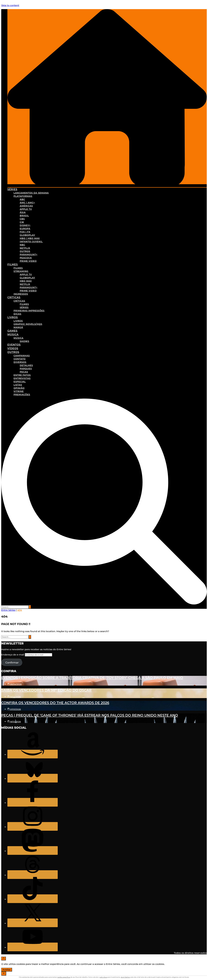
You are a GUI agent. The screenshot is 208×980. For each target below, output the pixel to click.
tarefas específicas (64, 977)
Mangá (18, 327)
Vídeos (13, 348)
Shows (24, 341)
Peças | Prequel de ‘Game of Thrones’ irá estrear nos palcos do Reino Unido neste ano (90, 715)
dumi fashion (125, 977)
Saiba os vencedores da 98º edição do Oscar (46, 690)
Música (13, 335)
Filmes (13, 265)
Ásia (23, 212)
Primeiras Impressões (29, 311)
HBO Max (26, 281)
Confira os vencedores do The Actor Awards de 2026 (55, 703)
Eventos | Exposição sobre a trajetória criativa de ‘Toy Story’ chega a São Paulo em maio (92, 678)
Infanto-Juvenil (31, 242)
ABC (22, 199)
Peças (24, 372)
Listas (18, 385)
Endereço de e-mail (13, 655)
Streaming (21, 271)
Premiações (22, 395)
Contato (20, 359)
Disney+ (25, 225)
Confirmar (12, 663)
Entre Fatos (22, 375)
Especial (20, 382)
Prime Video (28, 261)
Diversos (20, 362)
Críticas (14, 297)
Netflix (25, 248)
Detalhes (26, 365)
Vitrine (19, 391)
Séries (12, 189)
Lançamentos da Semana (31, 193)
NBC (22, 245)
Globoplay (27, 235)
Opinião (19, 388)
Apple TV (26, 209)
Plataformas (23, 196)
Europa (25, 229)
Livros (13, 317)
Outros (25, 251)
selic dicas (103, 977)
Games (12, 331)
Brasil (24, 216)
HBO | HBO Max (30, 238)
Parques (26, 369)
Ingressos (21, 294)
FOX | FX (25, 232)
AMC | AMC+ (27, 203)
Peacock (26, 258)
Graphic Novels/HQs (28, 324)
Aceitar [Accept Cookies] (7, 970)
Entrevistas (22, 378)
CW (22, 222)
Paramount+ (29, 255)
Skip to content (10, 5)
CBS (22, 219)
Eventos (14, 345)
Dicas (17, 314)
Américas (26, 206)
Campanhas (22, 356)
